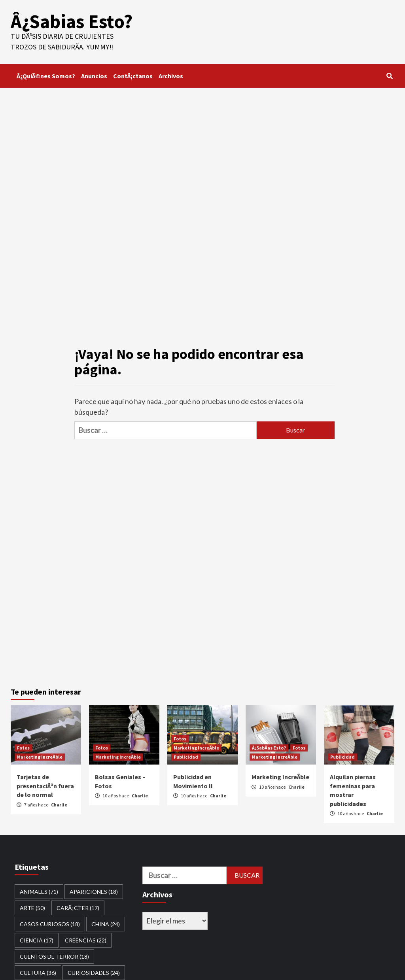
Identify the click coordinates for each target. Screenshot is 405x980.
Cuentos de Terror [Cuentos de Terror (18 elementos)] (54, 956)
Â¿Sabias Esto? (72, 21)
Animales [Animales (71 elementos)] (39, 892)
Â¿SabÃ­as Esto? (269, 748)
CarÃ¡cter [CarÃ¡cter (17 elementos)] (78, 908)
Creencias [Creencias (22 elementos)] (86, 940)
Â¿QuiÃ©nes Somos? (46, 76)
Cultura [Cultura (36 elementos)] (38, 973)
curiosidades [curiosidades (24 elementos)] (94, 973)
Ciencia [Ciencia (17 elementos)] (37, 940)
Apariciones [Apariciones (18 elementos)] (94, 892)
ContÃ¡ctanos (133, 76)
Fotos (23, 748)
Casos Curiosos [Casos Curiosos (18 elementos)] (50, 924)
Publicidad (186, 757)
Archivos (171, 76)
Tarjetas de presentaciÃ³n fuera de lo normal (45, 786)
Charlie (59, 805)
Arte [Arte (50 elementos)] (32, 908)
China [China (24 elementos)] (106, 924)
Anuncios (94, 76)
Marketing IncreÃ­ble (40, 757)
